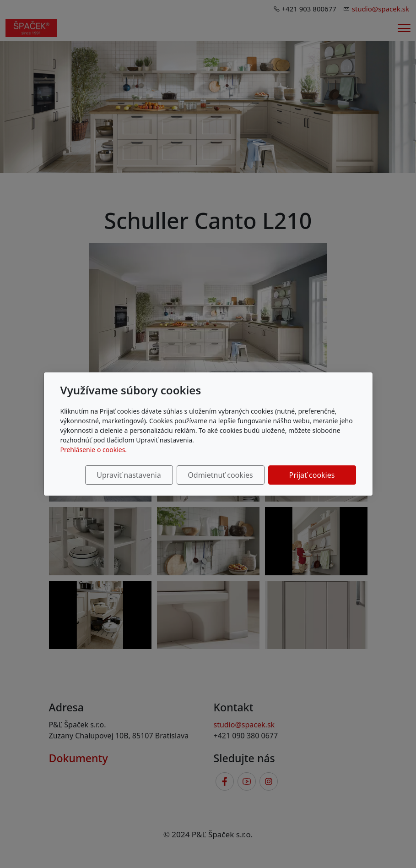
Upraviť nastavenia (129, 475)
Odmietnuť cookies (220, 475)
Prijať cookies (312, 475)
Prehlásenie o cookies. (94, 450)
